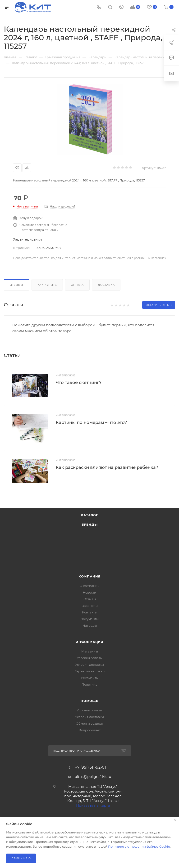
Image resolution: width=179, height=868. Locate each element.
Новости (89, 592)
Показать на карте (93, 805)
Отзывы (16, 285)
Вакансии (90, 606)
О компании (90, 586)
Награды (90, 626)
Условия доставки (89, 665)
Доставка (106, 285)
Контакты (90, 612)
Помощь (89, 701)
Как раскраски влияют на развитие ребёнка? (107, 467)
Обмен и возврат (90, 723)
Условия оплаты (90, 658)
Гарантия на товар (90, 671)
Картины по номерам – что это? (91, 423)
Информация (89, 642)
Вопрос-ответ (90, 730)
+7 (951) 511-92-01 (91, 767)
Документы (90, 619)
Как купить (47, 285)
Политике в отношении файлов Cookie (139, 846)
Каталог (89, 515)
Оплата (77, 285)
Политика (89, 684)
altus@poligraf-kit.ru (93, 777)
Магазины (90, 651)
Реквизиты (90, 678)
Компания (89, 576)
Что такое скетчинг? (79, 383)
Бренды (90, 524)
